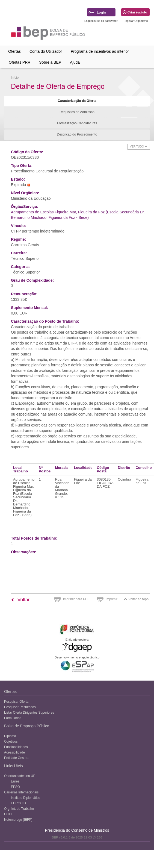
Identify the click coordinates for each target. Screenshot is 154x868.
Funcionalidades (16, 747)
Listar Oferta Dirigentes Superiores (29, 713)
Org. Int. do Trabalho (19, 809)
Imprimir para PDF (76, 599)
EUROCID (18, 803)
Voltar (20, 600)
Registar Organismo (136, 21)
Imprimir (112, 599)
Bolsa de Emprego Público (27, 726)
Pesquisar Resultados (20, 707)
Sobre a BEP (50, 62)
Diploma (10, 736)
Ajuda (75, 62)
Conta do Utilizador (46, 51)
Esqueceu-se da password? (101, 21)
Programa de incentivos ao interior (100, 51)
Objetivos (11, 742)
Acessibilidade (14, 752)
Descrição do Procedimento (77, 134)
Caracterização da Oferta (77, 101)
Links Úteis (13, 766)
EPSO (15, 787)
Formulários (13, 718)
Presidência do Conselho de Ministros (77, 830)
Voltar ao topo (136, 599)
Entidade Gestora (17, 758)
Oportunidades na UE (20, 776)
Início (15, 78)
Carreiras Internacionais (21, 792)
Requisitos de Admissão (77, 112)
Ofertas (14, 51)
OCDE (9, 814)
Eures (15, 781)
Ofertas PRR (20, 62)
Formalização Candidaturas (77, 123)
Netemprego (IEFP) (18, 820)
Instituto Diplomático (26, 798)
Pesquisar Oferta (16, 702)
